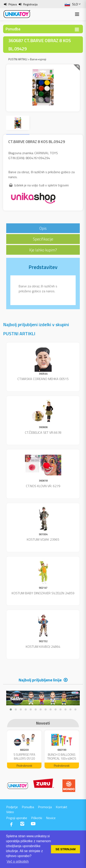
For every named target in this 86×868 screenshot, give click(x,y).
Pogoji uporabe (17, 818)
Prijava (13, 4)
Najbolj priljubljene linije (40, 680)
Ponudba (28, 807)
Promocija (45, 807)
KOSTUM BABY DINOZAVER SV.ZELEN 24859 (43, 593)
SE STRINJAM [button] (66, 849)
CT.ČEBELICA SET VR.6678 (43, 432)
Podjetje (12, 807)
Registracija (30, 4)
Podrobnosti (24, 766)
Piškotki (37, 818)
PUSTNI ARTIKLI (18, 59)
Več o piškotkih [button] (18, 861)
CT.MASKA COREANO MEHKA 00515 (43, 379)
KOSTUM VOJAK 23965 (43, 539)
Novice (51, 818)
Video (10, 812)
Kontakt (62, 807)
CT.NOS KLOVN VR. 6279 (43, 486)
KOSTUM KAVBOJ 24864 (43, 647)
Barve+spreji (38, 59)
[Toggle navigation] (77, 29)
